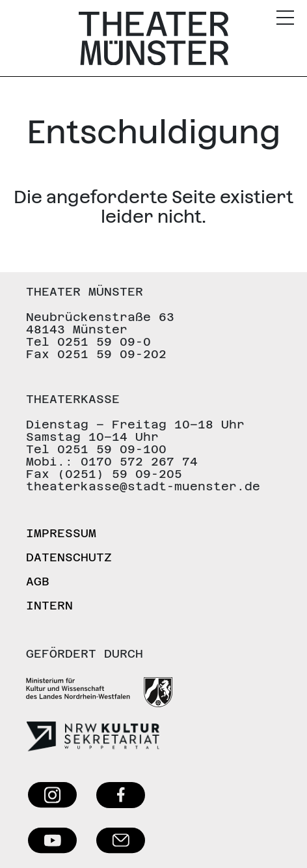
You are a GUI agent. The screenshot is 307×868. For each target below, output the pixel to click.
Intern (49, 605)
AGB (38, 581)
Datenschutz (69, 557)
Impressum (61, 533)
